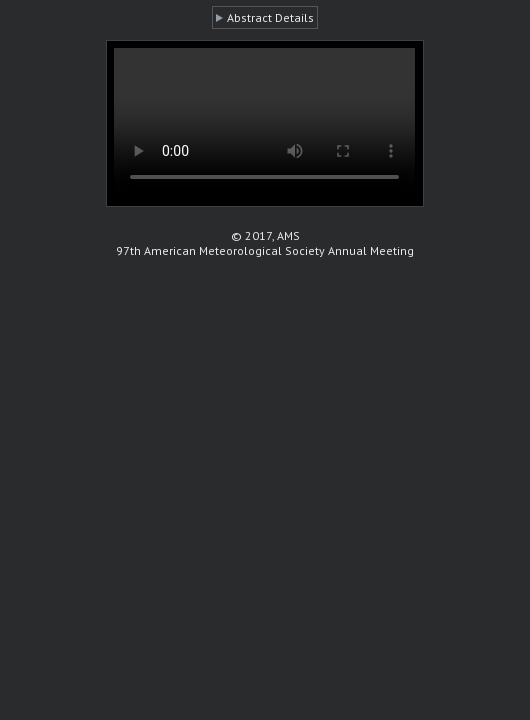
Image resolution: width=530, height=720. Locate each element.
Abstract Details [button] (270, 17)
